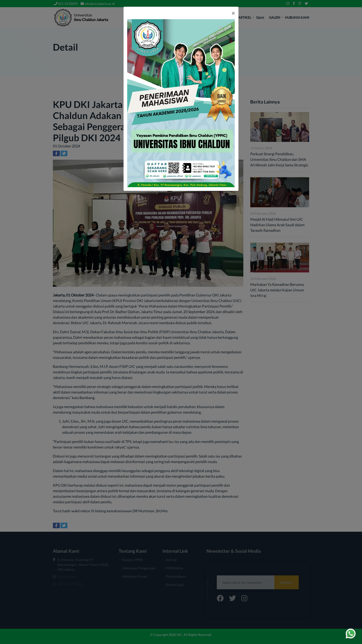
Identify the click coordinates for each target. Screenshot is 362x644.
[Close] (233, 13)
